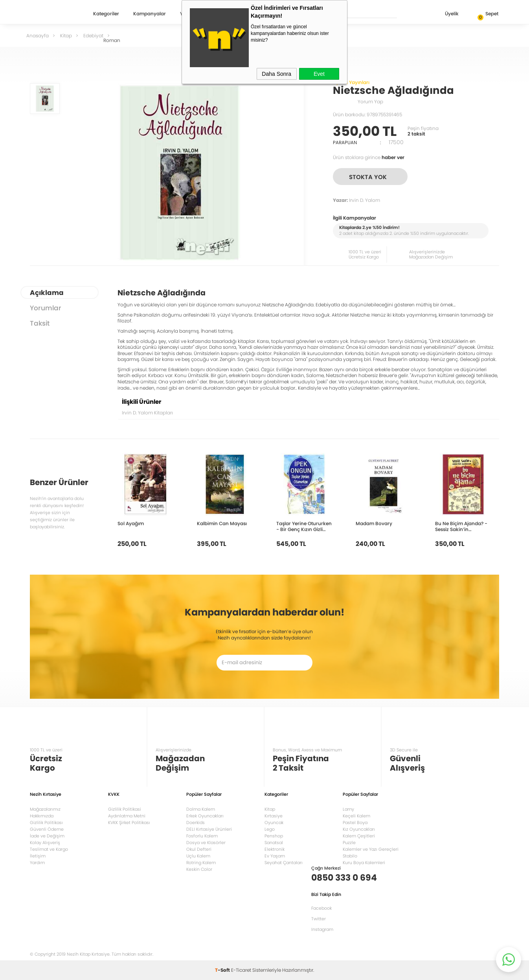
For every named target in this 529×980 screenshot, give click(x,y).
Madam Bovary (374, 523)
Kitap (270, 809)
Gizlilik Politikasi (125, 809)
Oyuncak (274, 822)
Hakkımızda (42, 816)
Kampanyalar (150, 14)
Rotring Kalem (201, 863)
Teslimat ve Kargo (49, 849)
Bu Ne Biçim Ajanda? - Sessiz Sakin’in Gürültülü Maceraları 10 (462, 526)
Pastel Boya (355, 822)
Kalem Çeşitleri (359, 836)
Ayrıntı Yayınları (351, 82)
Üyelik (445, 14)
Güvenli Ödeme (47, 829)
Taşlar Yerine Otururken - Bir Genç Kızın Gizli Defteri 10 (304, 526)
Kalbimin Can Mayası (222, 523)
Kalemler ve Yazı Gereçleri (371, 849)
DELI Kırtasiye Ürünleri (209, 829)
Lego (270, 829)
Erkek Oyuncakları (205, 816)
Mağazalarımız (45, 809)
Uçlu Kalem (198, 856)
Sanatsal (274, 843)
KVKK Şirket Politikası (129, 822)
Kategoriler (106, 14)
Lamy (348, 809)
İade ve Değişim (47, 836)
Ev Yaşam (275, 856)
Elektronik (275, 849)
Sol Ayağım (131, 523)
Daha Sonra (276, 74)
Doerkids (196, 822)
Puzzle (349, 843)
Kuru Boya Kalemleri (364, 863)
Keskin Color (199, 869)
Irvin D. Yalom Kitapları (147, 413)
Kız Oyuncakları (359, 829)
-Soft (223, 970)
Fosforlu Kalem (202, 836)
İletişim (38, 856)
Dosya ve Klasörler (206, 843)
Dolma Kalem (201, 809)
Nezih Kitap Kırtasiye (53, 14)
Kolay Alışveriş (45, 843)
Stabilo (350, 856)
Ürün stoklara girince (369, 157)
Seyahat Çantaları (284, 863)
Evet (319, 74)
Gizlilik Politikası (46, 822)
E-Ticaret (241, 970)
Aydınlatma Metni (127, 816)
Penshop (274, 836)
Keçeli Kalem (356, 816)
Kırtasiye (274, 816)
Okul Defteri (199, 849)
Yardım (37, 863)
